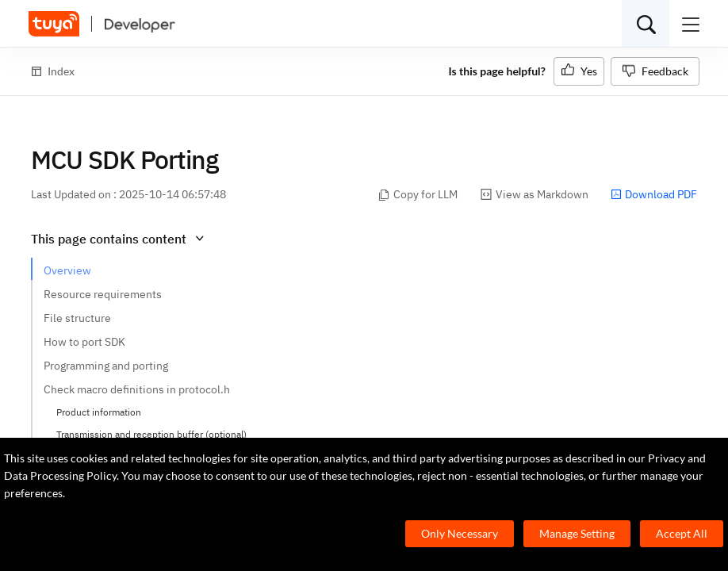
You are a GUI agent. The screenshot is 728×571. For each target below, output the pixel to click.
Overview (67, 270)
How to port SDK (84, 342)
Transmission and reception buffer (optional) (151, 434)
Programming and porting (106, 366)
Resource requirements (103, 294)
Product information (99, 412)
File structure (77, 318)
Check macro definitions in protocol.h (137, 389)
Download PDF (654, 194)
